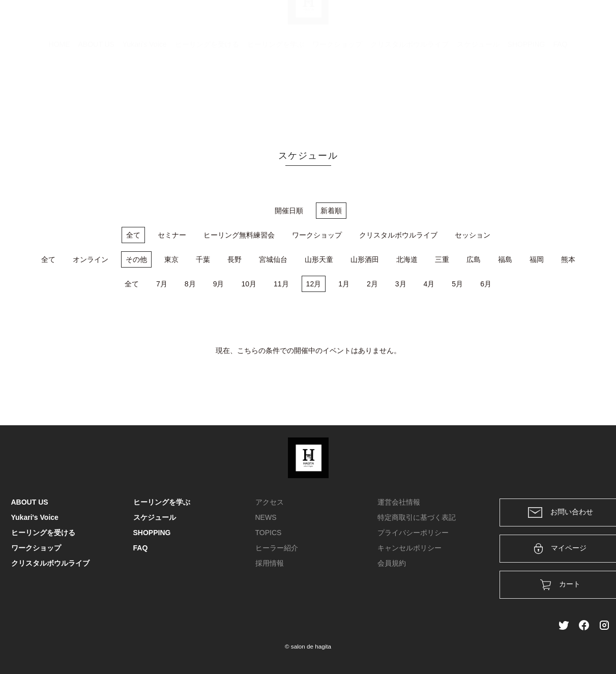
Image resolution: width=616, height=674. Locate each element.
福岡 (537, 259)
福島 (505, 259)
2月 (372, 284)
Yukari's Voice (145, 94)
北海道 (407, 259)
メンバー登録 (588, 21)
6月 (486, 284)
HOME (60, 94)
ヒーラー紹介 (277, 548)
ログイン (536, 21)
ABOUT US (96, 94)
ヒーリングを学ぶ (276, 94)
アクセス (270, 502)
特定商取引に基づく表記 (417, 517)
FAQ (560, 94)
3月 (401, 284)
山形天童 (319, 259)
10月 (249, 284)
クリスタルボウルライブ (409, 94)
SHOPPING (526, 94)
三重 (442, 259)
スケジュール (478, 94)
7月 (162, 284)
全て (133, 235)
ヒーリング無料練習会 (239, 235)
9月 (219, 284)
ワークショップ (337, 94)
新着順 (331, 211)
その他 (136, 259)
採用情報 (270, 563)
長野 (234, 259)
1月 (344, 284)
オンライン (91, 259)
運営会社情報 (399, 502)
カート (495, 21)
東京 (171, 259)
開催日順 (289, 211)
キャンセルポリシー (409, 548)
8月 (190, 284)
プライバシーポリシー (413, 533)
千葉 (203, 259)
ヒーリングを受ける (207, 94)
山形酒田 (365, 259)
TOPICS (269, 533)
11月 (281, 284)
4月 (429, 284)
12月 (314, 284)
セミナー (172, 235)
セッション (473, 235)
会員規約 (392, 563)
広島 (474, 259)
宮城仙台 (273, 259)
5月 (457, 284)
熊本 (568, 259)
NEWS (266, 517)
